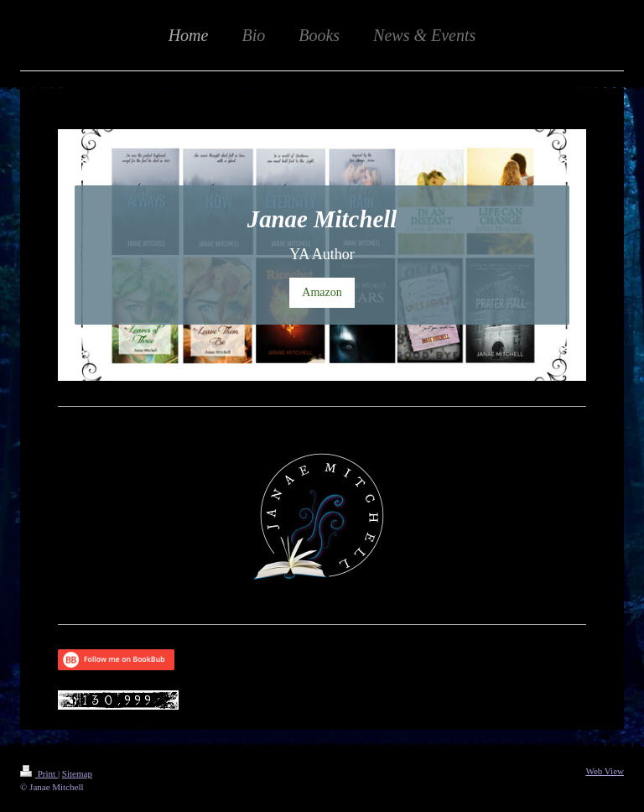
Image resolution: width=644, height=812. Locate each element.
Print (39, 773)
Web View (605, 771)
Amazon (322, 292)
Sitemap (77, 773)
